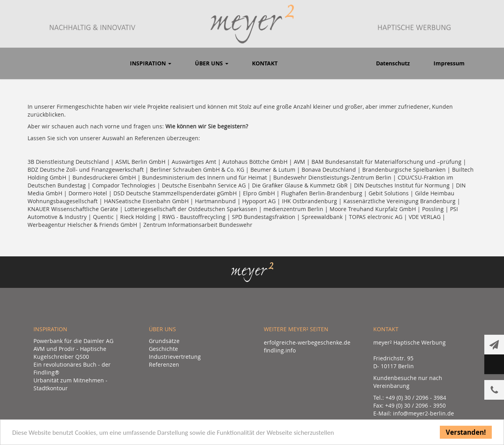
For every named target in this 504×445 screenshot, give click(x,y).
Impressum (449, 63)
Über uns (212, 63)
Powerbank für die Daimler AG (73, 341)
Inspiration (151, 63)
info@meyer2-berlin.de (423, 413)
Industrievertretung (175, 357)
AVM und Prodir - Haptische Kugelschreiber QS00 (70, 353)
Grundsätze (164, 341)
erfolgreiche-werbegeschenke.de (307, 342)
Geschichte (163, 349)
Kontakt (265, 63)
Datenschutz (393, 63)
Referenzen (164, 364)
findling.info (280, 350)
